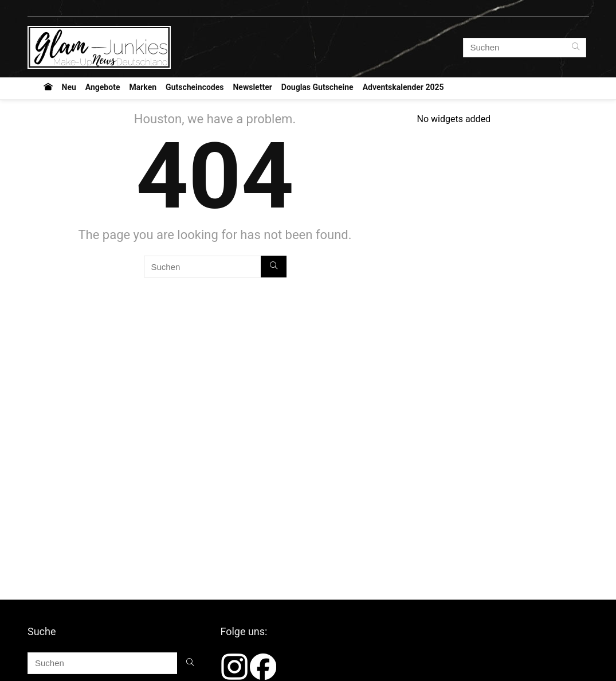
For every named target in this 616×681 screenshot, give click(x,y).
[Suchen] (576, 48)
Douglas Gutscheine (317, 87)
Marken (143, 87)
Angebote (103, 87)
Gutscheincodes (195, 87)
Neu (69, 87)
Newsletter (252, 87)
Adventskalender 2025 (403, 87)
